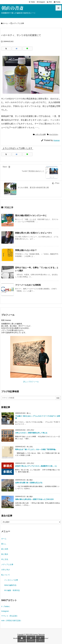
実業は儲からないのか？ (26, 250)
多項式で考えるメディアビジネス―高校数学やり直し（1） (36, 466)
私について (6, 575)
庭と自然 (5, 549)
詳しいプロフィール (31, 382)
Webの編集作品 (10, 585)
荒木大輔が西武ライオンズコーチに (31, 216)
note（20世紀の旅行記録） (12, 620)
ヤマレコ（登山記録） (10, 616)
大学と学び (6, 570)
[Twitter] (6, 49)
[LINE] (27, 49)
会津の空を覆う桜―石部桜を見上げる (29, 483)
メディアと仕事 (18, 23)
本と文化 (5, 559)
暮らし (4, 544)
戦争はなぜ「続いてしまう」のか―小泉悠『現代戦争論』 (36, 449)
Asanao (57, 140)
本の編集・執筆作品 (12, 590)
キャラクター (54, 134)
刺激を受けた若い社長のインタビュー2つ (33, 233)
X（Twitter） (6, 606)
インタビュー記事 (11, 580)
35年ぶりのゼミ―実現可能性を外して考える (31, 433)
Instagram (5, 611)
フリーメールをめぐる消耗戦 (28, 285)
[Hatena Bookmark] (17, 49)
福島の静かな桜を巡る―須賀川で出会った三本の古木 (34, 499)
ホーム (5, 23)
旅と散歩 (5, 554)
